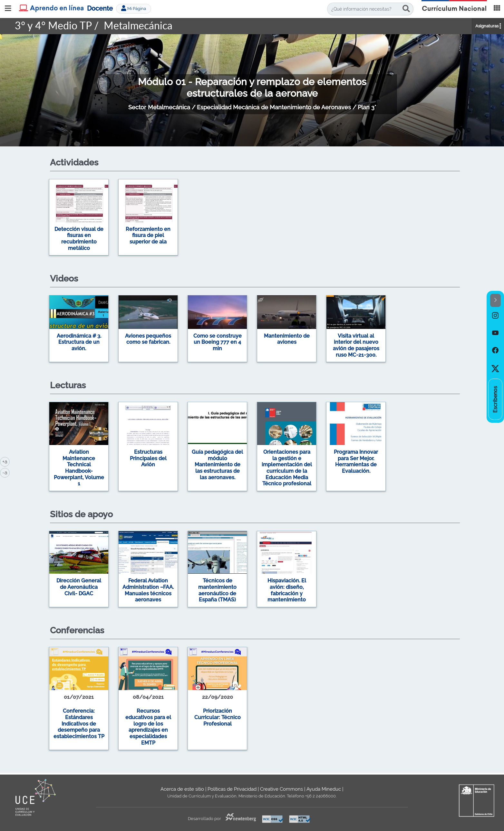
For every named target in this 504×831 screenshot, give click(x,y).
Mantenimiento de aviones (287, 339)
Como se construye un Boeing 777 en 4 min (218, 342)
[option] (252, 218)
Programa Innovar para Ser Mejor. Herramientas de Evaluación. (356, 461)
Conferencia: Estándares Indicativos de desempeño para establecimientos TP (79, 724)
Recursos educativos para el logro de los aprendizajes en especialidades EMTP (148, 727)
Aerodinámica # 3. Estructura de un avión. (79, 342)
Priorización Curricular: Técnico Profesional (218, 717)
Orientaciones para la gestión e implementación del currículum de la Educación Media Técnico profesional (287, 468)
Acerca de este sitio (182, 789)
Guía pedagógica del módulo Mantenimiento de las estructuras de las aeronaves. (217, 465)
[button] (495, 300)
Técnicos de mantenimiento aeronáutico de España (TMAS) (217, 590)
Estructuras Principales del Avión (148, 458)
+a (6, 461)
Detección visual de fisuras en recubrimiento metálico (79, 239)
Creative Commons (281, 789)
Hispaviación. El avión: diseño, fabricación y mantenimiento (287, 590)
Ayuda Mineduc (324, 789)
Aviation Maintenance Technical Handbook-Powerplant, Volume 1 (79, 468)
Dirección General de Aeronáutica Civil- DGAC (79, 587)
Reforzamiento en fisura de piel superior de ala (148, 235)
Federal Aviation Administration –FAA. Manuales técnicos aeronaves (148, 590)
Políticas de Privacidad (232, 789)
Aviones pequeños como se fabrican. (148, 339)
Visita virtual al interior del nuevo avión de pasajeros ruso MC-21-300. (356, 345)
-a (6, 472)
